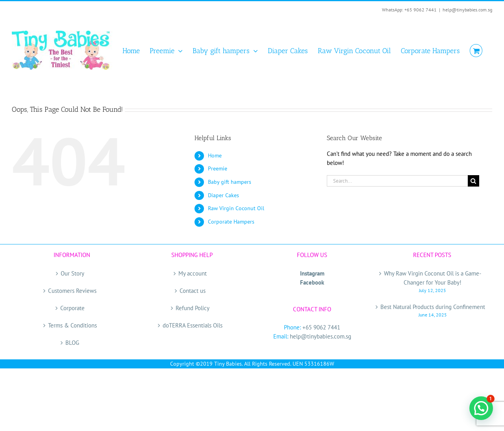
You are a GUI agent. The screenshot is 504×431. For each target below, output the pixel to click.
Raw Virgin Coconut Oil (236, 208)
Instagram (312, 273)
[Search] (473, 181)
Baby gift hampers (230, 182)
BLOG (72, 343)
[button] (481, 408)
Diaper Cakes (223, 195)
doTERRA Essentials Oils (193, 325)
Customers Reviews (72, 291)
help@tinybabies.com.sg (467, 10)
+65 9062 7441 (321, 327)
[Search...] (397, 181)
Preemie (218, 168)
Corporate (72, 308)
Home (215, 155)
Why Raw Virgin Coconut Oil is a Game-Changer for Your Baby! (433, 278)
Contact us (193, 291)
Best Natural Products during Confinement (433, 307)
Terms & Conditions (72, 325)
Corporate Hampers (231, 222)
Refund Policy (193, 308)
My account (193, 273)
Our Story (72, 273)
